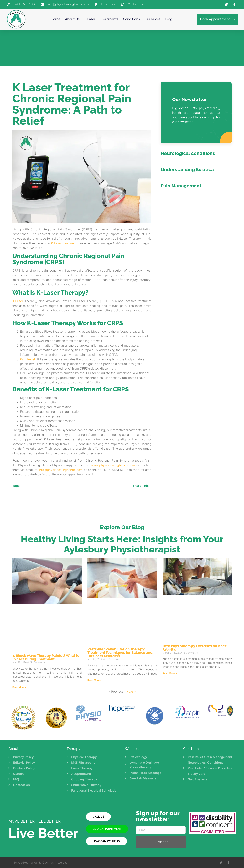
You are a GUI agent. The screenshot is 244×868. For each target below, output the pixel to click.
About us (72, 19)
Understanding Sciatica (187, 169)
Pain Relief (28, 359)
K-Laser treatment (64, 243)
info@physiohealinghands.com (61, 470)
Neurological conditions (188, 153)
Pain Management (181, 186)
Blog (169, 19)
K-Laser (18, 301)
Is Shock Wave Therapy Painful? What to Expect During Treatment (46, 657)
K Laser (90, 19)
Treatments (109, 19)
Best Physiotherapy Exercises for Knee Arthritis (195, 648)
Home (55, 19)
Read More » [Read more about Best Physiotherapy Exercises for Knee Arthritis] (170, 673)
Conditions (131, 19)
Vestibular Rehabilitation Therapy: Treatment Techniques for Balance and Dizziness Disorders (120, 652)
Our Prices (153, 19)
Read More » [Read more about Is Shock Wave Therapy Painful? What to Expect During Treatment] (19, 687)
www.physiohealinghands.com (113, 465)
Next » (131, 691)
